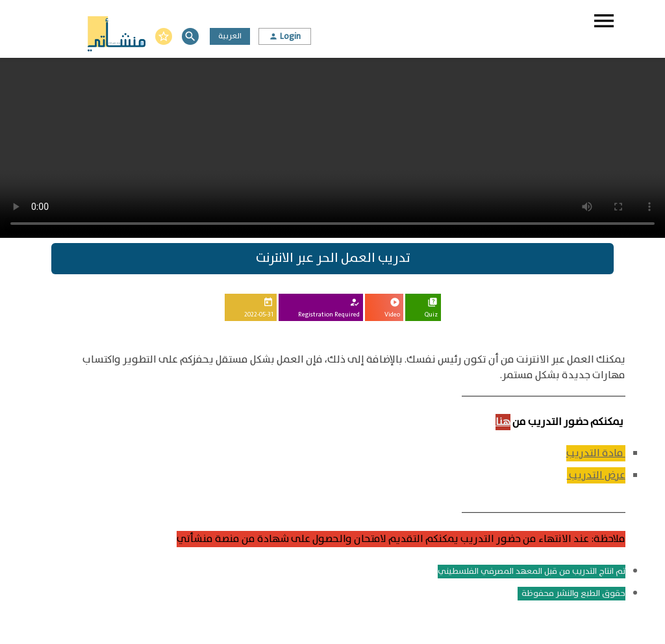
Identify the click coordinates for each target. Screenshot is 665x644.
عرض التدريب (596, 475)
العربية (230, 36)
